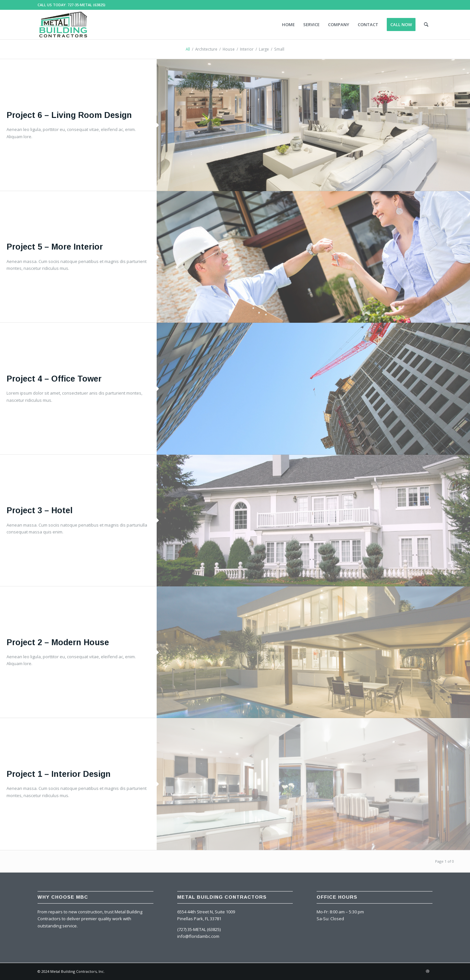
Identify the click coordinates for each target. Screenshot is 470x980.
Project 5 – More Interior (55, 247)
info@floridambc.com (198, 936)
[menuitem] (288, 24)
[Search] (426, 24)
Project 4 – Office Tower (54, 379)
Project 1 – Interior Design (59, 774)
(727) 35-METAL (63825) (199, 929)
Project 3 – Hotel (39, 510)
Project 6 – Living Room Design (69, 115)
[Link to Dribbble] (428, 971)
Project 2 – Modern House (58, 642)
